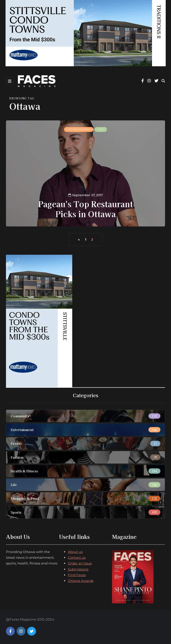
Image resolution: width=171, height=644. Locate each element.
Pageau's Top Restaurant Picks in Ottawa (86, 209)
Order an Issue (80, 563)
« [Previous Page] (79, 239)
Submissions (78, 569)
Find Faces (77, 575)
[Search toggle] (163, 81)
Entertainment (79, 129)
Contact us (77, 558)
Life (101, 129)
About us (75, 552)
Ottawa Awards (81, 581)
